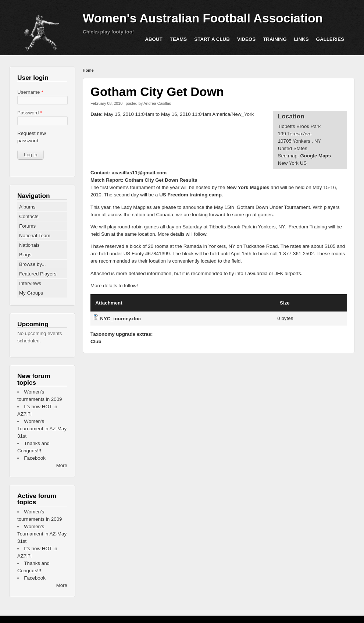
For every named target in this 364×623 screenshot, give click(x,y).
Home (88, 70)
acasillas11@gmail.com (139, 173)
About (154, 39)
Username (30, 92)
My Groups (31, 293)
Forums (27, 226)
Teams (179, 39)
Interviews (30, 283)
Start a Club (212, 39)
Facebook (35, 458)
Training (275, 39)
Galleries (330, 39)
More (62, 465)
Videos (246, 39)
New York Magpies (248, 187)
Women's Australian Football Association (203, 18)
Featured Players (38, 274)
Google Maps (315, 156)
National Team (35, 236)
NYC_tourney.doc (120, 319)
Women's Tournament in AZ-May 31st (42, 429)
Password (30, 113)
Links (301, 39)
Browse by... (32, 264)
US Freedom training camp (190, 195)
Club (96, 341)
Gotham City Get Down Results (161, 180)
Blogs (25, 255)
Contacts (29, 216)
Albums (27, 207)
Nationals (29, 245)
